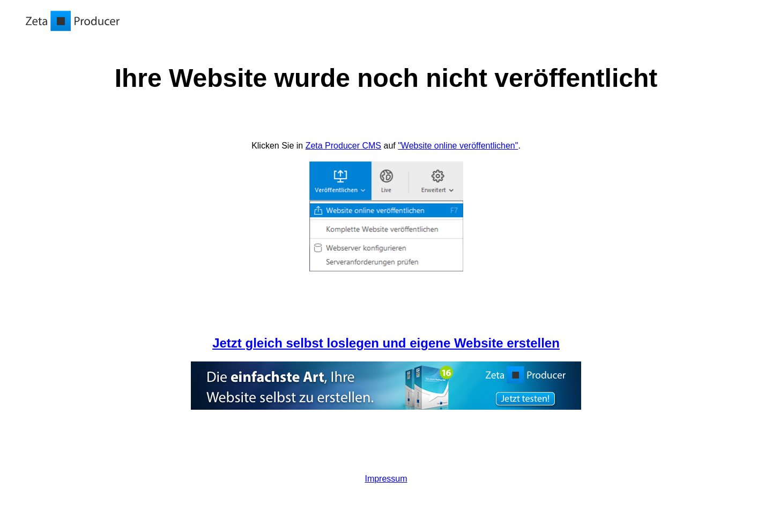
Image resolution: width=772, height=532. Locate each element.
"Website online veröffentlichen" (458, 146)
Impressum (386, 479)
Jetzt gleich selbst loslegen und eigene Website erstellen (386, 343)
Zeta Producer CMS (343, 146)
